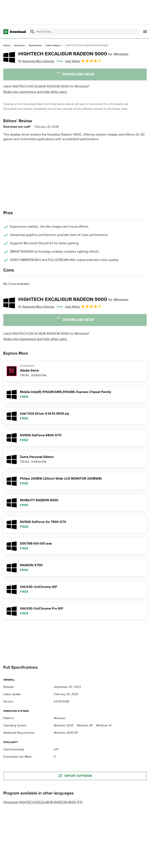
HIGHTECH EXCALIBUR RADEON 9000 (73, 54)
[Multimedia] (35, 46)
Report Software (75, 776)
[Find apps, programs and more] (84, 32)
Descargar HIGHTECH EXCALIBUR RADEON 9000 (40, 802)
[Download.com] (15, 32)
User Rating (83, 61)
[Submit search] (32, 32)
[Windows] (20, 46)
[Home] (7, 46)
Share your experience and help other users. (35, 92)
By (36, 61)
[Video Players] (53, 46)
